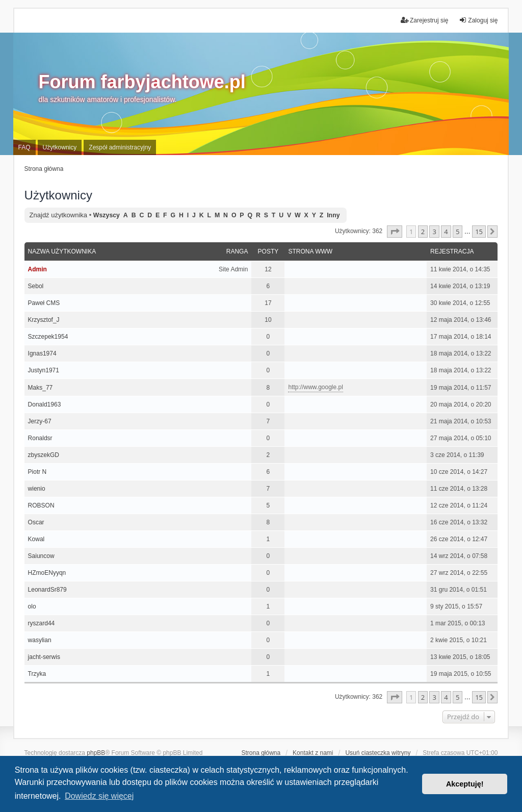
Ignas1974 (42, 353)
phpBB (96, 753)
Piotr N (37, 472)
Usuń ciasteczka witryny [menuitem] (378, 753)
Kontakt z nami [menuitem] (313, 753)
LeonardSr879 (47, 590)
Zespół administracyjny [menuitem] (120, 147)
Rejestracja (452, 251)
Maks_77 (41, 388)
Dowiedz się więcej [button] (99, 796)
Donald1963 (45, 404)
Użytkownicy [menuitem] (60, 147)
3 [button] (434, 232)
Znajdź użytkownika (58, 215)
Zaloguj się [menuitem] (478, 20)
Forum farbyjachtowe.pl (142, 82)
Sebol (36, 286)
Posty (268, 251)
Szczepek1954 (48, 337)
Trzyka (37, 674)
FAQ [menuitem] (24, 147)
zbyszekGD (44, 455)
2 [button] (423, 232)
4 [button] (446, 232)
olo (32, 606)
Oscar (36, 522)
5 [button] (458, 232)
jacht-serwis (44, 657)
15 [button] (479, 232)
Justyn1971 (44, 370)
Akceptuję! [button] (465, 784)
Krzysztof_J (44, 320)
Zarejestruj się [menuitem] (424, 20)
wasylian (40, 640)
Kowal (36, 539)
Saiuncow (41, 556)
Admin (37, 269)
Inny (333, 215)
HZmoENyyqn (47, 573)
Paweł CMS (44, 303)
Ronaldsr (40, 438)
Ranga (237, 251)
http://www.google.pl (315, 387)
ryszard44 (42, 623)
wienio (37, 489)
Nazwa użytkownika (62, 251)
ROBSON (41, 505)
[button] (395, 232)
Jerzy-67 (40, 421)
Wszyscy (107, 215)
